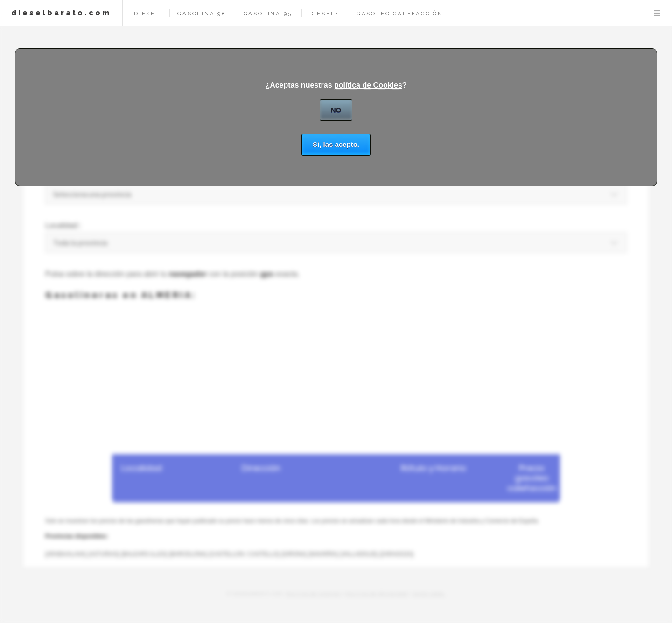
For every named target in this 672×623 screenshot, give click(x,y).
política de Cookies (368, 85)
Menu (657, 13)
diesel (147, 14)
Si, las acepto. (336, 144)
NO (336, 110)
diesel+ (324, 14)
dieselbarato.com (61, 13)
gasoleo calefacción (400, 14)
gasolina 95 (268, 14)
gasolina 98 (202, 14)
